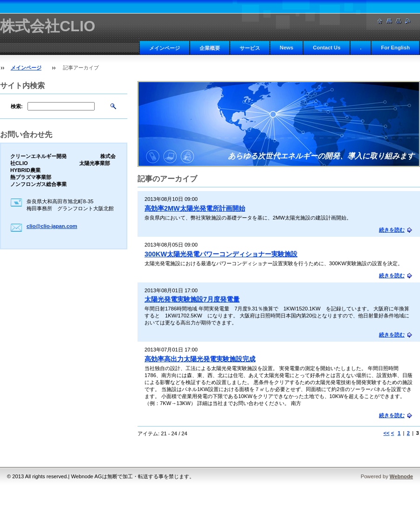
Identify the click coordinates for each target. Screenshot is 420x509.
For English (395, 48)
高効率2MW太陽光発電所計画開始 (195, 208)
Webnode (401, 476)
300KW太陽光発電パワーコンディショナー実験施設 (221, 254)
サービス (250, 48)
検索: (17, 106)
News (286, 48)
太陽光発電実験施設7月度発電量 (192, 299)
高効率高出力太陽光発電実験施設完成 (200, 359)
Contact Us (327, 48)
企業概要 (210, 48)
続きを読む (392, 230)
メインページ (165, 48)
